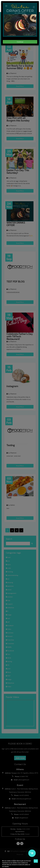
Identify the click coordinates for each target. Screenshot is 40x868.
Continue (20, 42)
